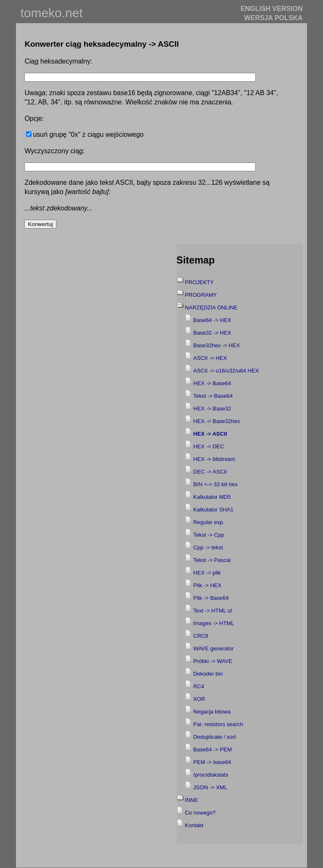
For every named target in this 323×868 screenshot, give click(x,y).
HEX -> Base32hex (217, 421)
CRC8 (201, 636)
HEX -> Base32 (212, 409)
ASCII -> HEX (210, 358)
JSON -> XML (210, 787)
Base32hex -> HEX (217, 345)
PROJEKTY (200, 282)
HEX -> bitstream (214, 459)
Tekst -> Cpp (209, 535)
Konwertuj (40, 224)
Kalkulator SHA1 (213, 510)
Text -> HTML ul (213, 611)
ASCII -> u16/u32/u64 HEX (226, 371)
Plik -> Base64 (211, 598)
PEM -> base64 (212, 762)
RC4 (199, 686)
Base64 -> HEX (212, 320)
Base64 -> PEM (213, 750)
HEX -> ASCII (210, 434)
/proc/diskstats (211, 775)
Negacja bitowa (212, 712)
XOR (199, 699)
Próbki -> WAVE (213, 661)
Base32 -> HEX (212, 333)
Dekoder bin (208, 674)
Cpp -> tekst (208, 547)
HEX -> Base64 (212, 383)
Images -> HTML (214, 623)
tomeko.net (51, 13)
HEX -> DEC (209, 446)
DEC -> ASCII (210, 472)
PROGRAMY (201, 295)
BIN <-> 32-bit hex (216, 484)
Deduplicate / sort (215, 737)
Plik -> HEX (208, 585)
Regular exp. (209, 522)
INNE (192, 800)
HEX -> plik (207, 573)
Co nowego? (200, 813)
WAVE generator (214, 648)
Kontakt (194, 825)
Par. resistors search (218, 724)
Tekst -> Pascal (212, 560)
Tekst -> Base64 (213, 396)
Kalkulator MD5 (212, 497)
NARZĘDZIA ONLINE (211, 308)
